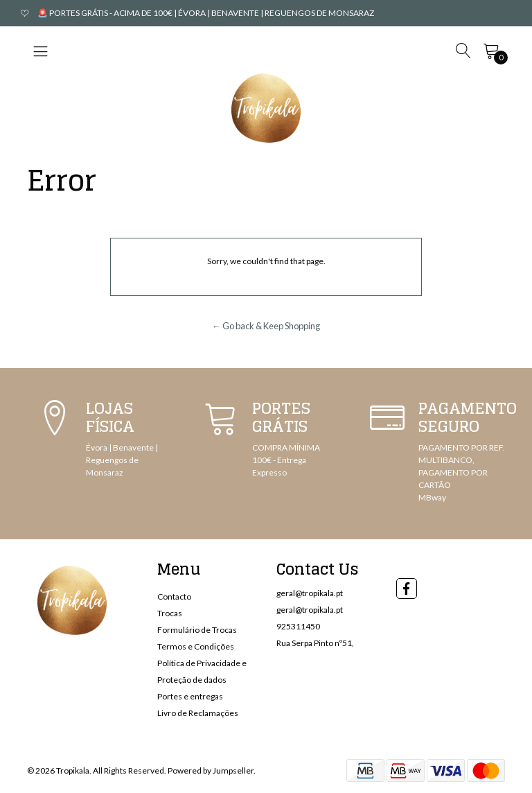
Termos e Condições (196, 646)
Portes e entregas (190, 696)
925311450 (298, 626)
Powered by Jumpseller (211, 770)
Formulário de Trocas (197, 630)
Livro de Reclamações (198, 713)
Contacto (174, 596)
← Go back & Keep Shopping (266, 326)
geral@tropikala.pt (310, 593)
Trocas (170, 613)
